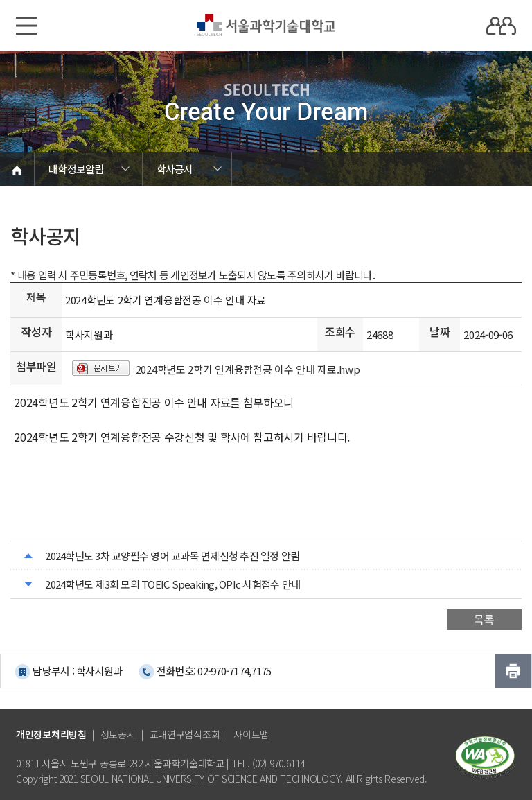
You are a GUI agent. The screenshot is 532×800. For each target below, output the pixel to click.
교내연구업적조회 (185, 734)
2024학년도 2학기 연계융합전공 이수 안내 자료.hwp (248, 369)
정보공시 (118, 734)
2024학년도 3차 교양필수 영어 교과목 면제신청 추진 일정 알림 (172, 556)
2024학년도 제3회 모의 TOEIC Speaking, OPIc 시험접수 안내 (172, 584)
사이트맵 (251, 734)
